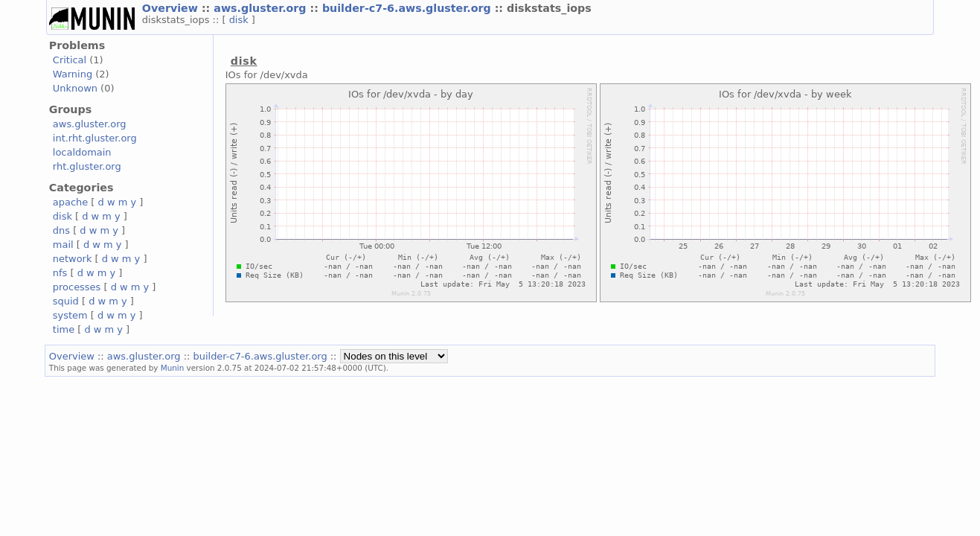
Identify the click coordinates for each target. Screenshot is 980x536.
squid (66, 301)
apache (70, 202)
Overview (172, 8)
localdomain (82, 152)
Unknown (75, 88)
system (70, 315)
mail (63, 245)
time (64, 329)
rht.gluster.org (87, 166)
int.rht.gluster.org (95, 138)
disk (240, 20)
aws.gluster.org (262, 8)
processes (77, 287)
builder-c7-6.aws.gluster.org (409, 8)
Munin (173, 368)
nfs (60, 273)
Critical (70, 60)
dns (61, 230)
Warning (73, 74)
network (73, 259)
